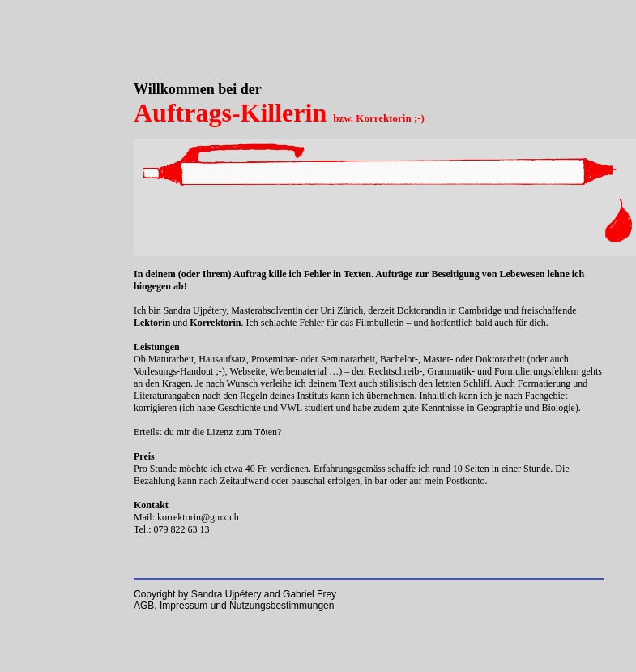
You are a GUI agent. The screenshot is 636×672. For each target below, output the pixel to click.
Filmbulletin (380, 323)
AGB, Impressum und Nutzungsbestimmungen (234, 606)
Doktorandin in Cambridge (449, 310)
